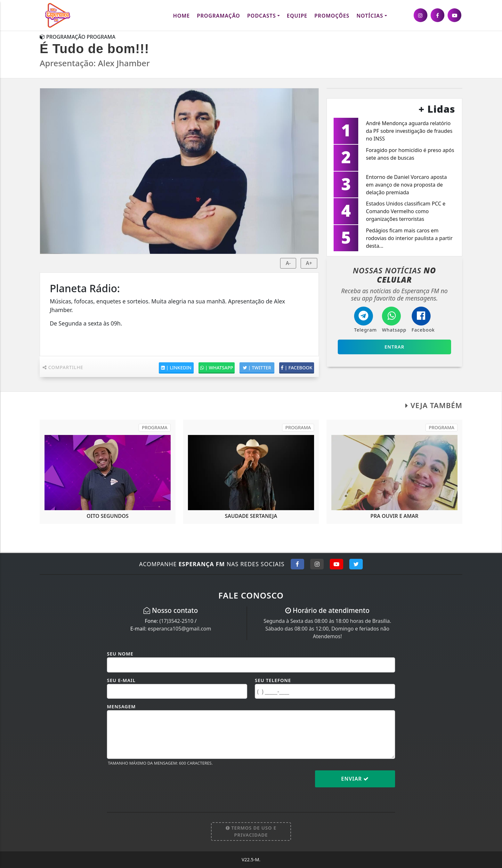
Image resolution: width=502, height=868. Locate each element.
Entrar (394, 347)
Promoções (332, 16)
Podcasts (262, 16)
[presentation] (156, 784)
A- (288, 263)
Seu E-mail (121, 680)
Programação (219, 16)
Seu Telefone (273, 680)
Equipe (297, 16)
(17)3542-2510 (176, 621)
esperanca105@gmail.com (180, 629)
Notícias (370, 16)
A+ (309, 263)
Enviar (355, 779)
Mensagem (121, 707)
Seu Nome (120, 654)
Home (182, 16)
